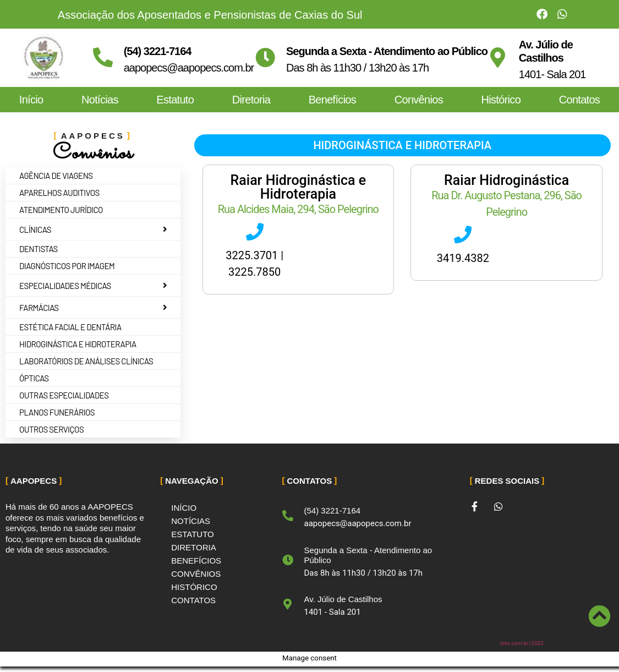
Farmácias (95, 308)
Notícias (100, 100)
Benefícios (332, 100)
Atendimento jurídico (61, 210)
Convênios (419, 100)
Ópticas (34, 378)
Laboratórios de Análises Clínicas (86, 361)
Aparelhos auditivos (59, 193)
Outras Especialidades (64, 395)
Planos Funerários (57, 412)
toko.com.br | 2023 (521, 643)
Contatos (579, 100)
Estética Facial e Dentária (70, 327)
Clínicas (95, 230)
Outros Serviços (51, 429)
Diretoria (251, 100)
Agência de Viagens (56, 176)
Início (31, 100)
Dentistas (39, 249)
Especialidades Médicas (95, 286)
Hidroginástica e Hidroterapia (78, 344)
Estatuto (175, 100)
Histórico (501, 100)
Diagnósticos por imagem (67, 266)
